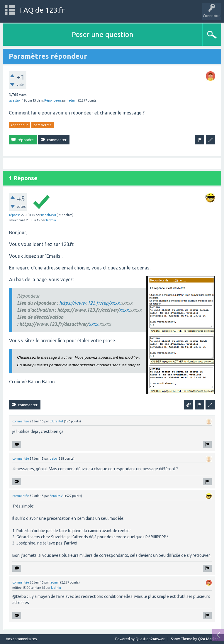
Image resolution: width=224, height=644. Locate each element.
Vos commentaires (21, 639)
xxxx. (125, 310)
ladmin (72, 100)
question (15, 100)
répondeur (19, 125)
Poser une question (103, 34)
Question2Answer (150, 639)
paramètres (43, 125)
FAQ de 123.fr (42, 10)
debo (53, 458)
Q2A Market (208, 639)
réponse (15, 215)
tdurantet (56, 421)
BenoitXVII (49, 215)
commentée (21, 421)
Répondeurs (53, 100)
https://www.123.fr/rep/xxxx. (90, 303)
